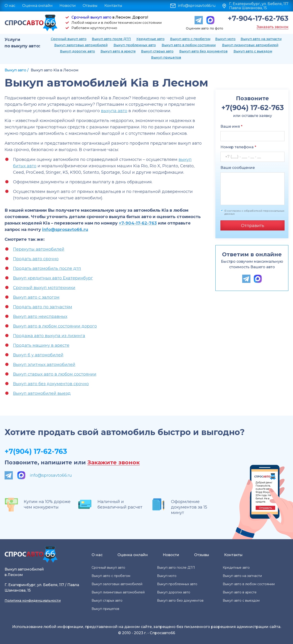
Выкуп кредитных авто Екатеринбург (53, 278)
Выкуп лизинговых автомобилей (250, 45)
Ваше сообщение (238, 168)
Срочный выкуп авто (91, 17)
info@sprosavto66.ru (197, 6)
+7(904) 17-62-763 (36, 451)
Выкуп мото (225, 39)
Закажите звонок (114, 463)
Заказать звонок (273, 27)
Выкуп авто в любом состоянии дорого (55, 326)
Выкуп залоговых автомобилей (81, 45)
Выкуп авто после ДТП (111, 39)
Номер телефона (238, 147)
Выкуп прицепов (166, 57)
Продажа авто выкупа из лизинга (49, 336)
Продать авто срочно (36, 259)
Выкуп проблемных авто (135, 45)
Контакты (113, 6)
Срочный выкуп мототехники (44, 288)
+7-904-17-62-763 (258, 19)
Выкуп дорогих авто (77, 51)
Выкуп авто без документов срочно (51, 384)
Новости (68, 6)
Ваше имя (231, 126)
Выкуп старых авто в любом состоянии (55, 374)
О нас (10, 6)
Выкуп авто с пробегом (190, 39)
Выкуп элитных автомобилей (44, 365)
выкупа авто (114, 111)
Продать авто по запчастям (43, 307)
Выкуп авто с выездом (253, 51)
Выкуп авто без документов (203, 51)
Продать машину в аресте (41, 345)
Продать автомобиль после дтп (47, 268)
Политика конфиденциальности (33, 601)
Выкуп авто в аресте (118, 51)
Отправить (253, 226)
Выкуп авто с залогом (36, 297)
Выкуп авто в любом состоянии (189, 45)
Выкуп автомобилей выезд (42, 393)
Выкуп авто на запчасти (261, 39)
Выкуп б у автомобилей (38, 355)
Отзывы (90, 6)
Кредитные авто (151, 39)
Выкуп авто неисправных (40, 317)
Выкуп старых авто (157, 51)
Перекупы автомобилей (39, 249)
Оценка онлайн (37, 6)
